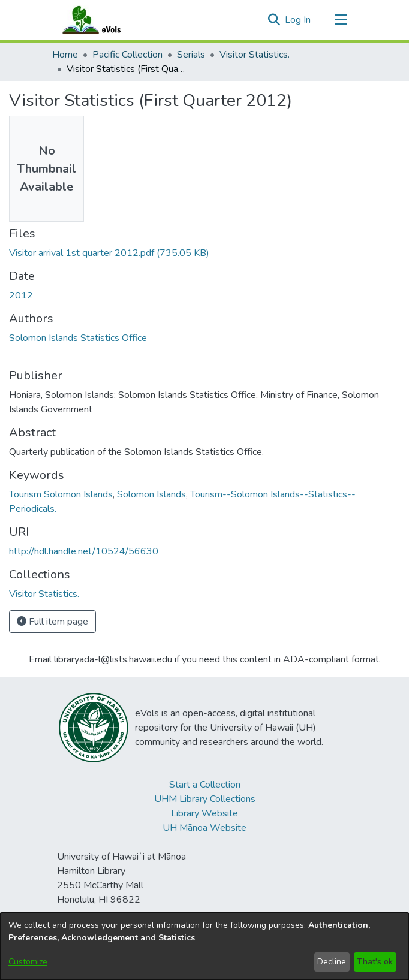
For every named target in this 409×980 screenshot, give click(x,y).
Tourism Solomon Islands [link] (61, 494)
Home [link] (65, 55)
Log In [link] (298, 20)
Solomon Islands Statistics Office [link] (78, 338)
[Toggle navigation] (341, 20)
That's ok (375, 962)
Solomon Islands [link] (151, 494)
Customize (28, 962)
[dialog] (204, 946)
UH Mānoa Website (204, 828)
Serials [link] (191, 55)
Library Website (204, 813)
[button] (274, 20)
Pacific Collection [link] (127, 55)
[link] (109, 253)
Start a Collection (205, 785)
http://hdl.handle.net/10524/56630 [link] (84, 551)
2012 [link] (21, 295)
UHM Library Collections (205, 799)
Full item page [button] (52, 622)
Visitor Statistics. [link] (255, 55)
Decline (332, 962)
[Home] (103, 20)
